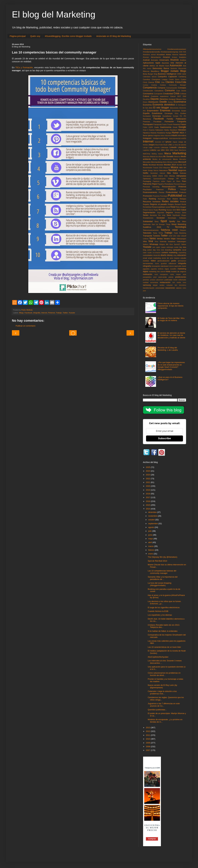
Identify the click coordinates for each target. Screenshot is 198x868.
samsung (147, 285)
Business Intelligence (167, 74)
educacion (182, 255)
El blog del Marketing (54, 14)
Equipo (184, 111)
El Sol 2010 (148, 108)
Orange (171, 179)
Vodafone (172, 241)
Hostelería (161, 133)
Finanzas (146, 121)
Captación (173, 77)
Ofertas (172, 176)
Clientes (170, 82)
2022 (148, 479)
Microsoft (182, 162)
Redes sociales (170, 201)
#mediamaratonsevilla (151, 52)
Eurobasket (147, 116)
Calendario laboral (150, 77)
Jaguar (175, 142)
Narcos (156, 170)
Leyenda (157, 147)
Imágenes (157, 136)
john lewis (182, 266)
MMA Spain (174, 150)
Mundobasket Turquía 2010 (153, 168)
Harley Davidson (171, 130)
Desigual (172, 99)
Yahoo (184, 244)
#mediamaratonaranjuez (177, 49)
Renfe (184, 204)
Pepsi (154, 184)
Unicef (184, 236)
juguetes (146, 269)
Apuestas (165, 63)
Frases (165, 124)
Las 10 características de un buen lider (164, 647)
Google (182, 127)
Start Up (155, 224)
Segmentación (149, 212)
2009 (148, 743)
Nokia (175, 173)
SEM (174, 210)
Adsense (175, 55)
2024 (148, 471)
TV (168, 227)
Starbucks (147, 224)
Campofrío (162, 77)
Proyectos (156, 196)
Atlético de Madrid (157, 66)
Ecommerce (180, 102)
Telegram (183, 230)
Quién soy (35, 36)
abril (150, 542)
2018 (148, 494)
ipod (176, 266)
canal (184, 250)
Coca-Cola (181, 82)
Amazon (166, 57)
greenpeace (182, 261)
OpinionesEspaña (159, 179)
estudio (183, 258)
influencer (172, 263)
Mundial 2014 (170, 165)
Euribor (183, 113)
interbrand (165, 266)
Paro (184, 181)
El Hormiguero (181, 105)
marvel (163, 272)
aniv (154, 247)
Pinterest (52, 313)
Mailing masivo (157, 154)
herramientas (148, 263)
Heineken (182, 130)
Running (162, 210)
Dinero (145, 102)
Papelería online (159, 181)
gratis (174, 261)
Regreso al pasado (158, 204)
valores (179, 288)
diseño (163, 255)
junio (151, 535)
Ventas (160, 239)
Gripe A (146, 130)
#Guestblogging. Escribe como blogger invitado (68, 36)
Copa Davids (181, 91)
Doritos (170, 102)
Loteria (153, 150)
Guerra (152, 130)
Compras (161, 88)
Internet (44, 313)
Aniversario (164, 60)
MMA (167, 150)
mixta (168, 271)
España (146, 113)
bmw (158, 250)
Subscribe (165, 438)
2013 (148, 728)
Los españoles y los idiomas (160, 615)
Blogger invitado (170, 71)
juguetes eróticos (157, 269)
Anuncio (174, 60)
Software (183, 218)
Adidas (169, 54)
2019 (148, 490)
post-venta (163, 277)
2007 (148, 750)
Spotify (172, 221)
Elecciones (174, 108)
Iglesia (150, 135)
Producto (183, 192)
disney (170, 255)
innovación (156, 266)
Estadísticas (157, 113)
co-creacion (157, 253)
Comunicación (172, 88)
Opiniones (147, 179)
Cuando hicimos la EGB (158, 611)
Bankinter (174, 68)
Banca (166, 68)
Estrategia (169, 113)
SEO (178, 210)
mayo (151, 539)
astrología (170, 247)
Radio (145, 199)
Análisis (183, 60)
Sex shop (162, 215)
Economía (147, 105)
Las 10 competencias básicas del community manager (162, 572)
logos (167, 269)
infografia (37, 313)
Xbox (171, 244)
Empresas (165, 110)
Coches (146, 85)
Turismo (156, 236)
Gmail (175, 127)
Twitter (65, 313)
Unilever (146, 239)
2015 (148, 505)
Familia (170, 119)
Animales (155, 60)
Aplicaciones (148, 63)
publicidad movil (171, 280)
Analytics (183, 57)
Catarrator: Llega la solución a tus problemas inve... (162, 692)
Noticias (183, 173)
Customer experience (160, 96)
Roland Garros (148, 210)
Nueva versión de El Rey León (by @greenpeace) (162, 686)
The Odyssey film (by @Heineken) (162, 557)
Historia (153, 133)
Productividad (172, 192)
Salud (184, 210)
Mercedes (147, 162)
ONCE (161, 176)
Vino (145, 241)
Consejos (182, 88)
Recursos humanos (152, 202)
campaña (177, 250)
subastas (170, 285)
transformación (149, 288)
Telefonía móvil (169, 230)
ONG (166, 176)
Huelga (168, 133)
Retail (173, 207)
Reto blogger (181, 207)
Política (172, 189)
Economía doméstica (164, 105)
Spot (164, 221)
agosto (151, 527)
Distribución (153, 102)
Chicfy (145, 82)
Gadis (157, 127)
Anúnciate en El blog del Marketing (114, 36)
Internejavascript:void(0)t (178, 138)
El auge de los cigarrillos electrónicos (164, 607)
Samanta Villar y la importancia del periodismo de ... (163, 578)
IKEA (182, 133)
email (145, 258)
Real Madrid (172, 199)
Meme (175, 159)
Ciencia (151, 82)
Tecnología (181, 227)
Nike (169, 173)
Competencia (150, 88)
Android (146, 60)
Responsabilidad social (161, 207)
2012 (148, 731)
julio (150, 531)
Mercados (183, 159)
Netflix (146, 173)
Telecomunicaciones (151, 230)
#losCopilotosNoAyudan (158, 657)
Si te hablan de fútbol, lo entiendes (162, 631)
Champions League (160, 79)
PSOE (184, 179)
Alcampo (146, 57)
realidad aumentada (150, 282)
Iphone (169, 142)
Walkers (146, 244)
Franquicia (158, 124)
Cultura (146, 96)
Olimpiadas (181, 176)
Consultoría (159, 91)
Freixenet (176, 124)
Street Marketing (179, 224)
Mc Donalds (168, 156)
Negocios (182, 170)
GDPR (151, 127)
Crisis (176, 93)
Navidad (173, 170)
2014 (148, 509)
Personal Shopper (180, 184)
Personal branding (151, 187)
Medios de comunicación (162, 159)
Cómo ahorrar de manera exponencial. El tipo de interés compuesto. (170, 306)
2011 (148, 735)
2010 (148, 739)
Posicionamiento (150, 192)
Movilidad (152, 165)
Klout (157, 145)
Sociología (172, 218)
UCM (170, 236)
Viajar (173, 239)
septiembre (153, 524)
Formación (169, 121)
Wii (167, 244)
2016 (148, 501)
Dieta (184, 99)
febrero (152, 550)
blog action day (149, 250)
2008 (148, 747)
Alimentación (156, 57)
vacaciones (170, 288)
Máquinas (167, 168)
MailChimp (147, 154)
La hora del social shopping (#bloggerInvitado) (159, 584)
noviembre (153, 516)
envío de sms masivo (171, 258)
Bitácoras (146, 71)
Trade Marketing (180, 233)
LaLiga (145, 147)
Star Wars (182, 221)
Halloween (159, 130)
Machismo (183, 150)
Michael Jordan (173, 162)
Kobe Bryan (163, 145)
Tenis (155, 233)
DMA (184, 96)
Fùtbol (145, 127)
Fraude (170, 124)
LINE (170, 145)
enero (151, 554)
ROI (185, 196)
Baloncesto (157, 68)
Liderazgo (165, 147)
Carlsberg (182, 77)
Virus (156, 242)
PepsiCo (161, 184)
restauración (165, 282)
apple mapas (161, 247)
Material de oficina (156, 157)
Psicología (164, 196)
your (144, 291)
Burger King (153, 74)
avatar (176, 247)
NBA (181, 167)
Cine (157, 82)
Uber (179, 236)
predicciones (181, 277)
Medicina (177, 157)
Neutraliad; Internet (158, 173)
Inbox (162, 136)
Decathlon (146, 99)
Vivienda (163, 241)
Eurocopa (157, 116)
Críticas (183, 94)
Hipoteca (146, 133)
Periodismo (169, 184)
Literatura (182, 147)
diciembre (153, 512)
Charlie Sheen (174, 80)
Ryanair (169, 210)
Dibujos (179, 99)
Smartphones (148, 218)
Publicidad (175, 195)
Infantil (174, 135)
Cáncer (173, 96)
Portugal (183, 190)
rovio (184, 282)
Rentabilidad (147, 207)
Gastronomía (166, 127)
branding (169, 250)
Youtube (72, 313)
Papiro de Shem (174, 181)
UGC (175, 236)
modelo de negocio (179, 271)
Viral (151, 241)
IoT (163, 142)
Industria (168, 136)
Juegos (151, 145)
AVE (185, 52)
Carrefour (147, 79)
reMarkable (182, 280)
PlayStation (147, 189)
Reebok (183, 202)
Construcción (148, 91)
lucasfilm (173, 269)
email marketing (154, 258)
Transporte (148, 236)
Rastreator (162, 199)
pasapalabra (147, 277)
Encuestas (176, 111)
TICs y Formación (24, 68)
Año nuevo (147, 68)
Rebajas (183, 199)
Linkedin (173, 147)
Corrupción (158, 94)
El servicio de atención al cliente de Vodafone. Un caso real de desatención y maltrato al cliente (171, 335)
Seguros (169, 212)
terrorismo (183, 285)
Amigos (175, 57)
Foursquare (148, 124)
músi (156, 274)
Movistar (160, 165)
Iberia (145, 135)
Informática (182, 135)
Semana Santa (180, 213)
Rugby (156, 210)
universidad (160, 288)
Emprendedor (153, 111)
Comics (163, 85)
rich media (177, 282)
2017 (148, 497)
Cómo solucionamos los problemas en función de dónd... (164, 674)
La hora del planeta (179, 145)
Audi (167, 66)
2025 (148, 467)
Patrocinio (147, 184)
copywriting (182, 253)
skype (155, 285)
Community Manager (178, 85)
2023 (148, 475)
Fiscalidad (157, 121)
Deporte (155, 99)
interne (172, 266)
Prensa (161, 192)
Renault (178, 204)
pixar (155, 277)
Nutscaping (147, 176)
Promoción (148, 196)
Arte (172, 63)
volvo (184, 288)
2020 (181, 52)
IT (185, 133)
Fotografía (182, 121)
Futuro (183, 124)
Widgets (162, 244)
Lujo (158, 150)
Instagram (147, 138)
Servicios (153, 215)
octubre (152, 520)
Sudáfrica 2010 (152, 227)
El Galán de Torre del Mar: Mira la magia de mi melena (171, 319)
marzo (151, 546)
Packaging (147, 181)
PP (178, 179)
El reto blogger (161, 108)
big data (183, 247)
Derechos (164, 99)
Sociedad (160, 218)
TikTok (161, 233)
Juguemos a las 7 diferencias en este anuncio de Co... (164, 705)
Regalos (146, 204)
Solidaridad (148, 221)
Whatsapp (154, 244)
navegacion (164, 274)
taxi (176, 285)
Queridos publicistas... (157, 710)
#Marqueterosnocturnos (152, 49)
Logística (146, 150)
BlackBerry (155, 71)
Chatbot (183, 80)
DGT (179, 96)
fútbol (153, 261)
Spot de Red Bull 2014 (157, 561)
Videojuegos (181, 239)
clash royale (147, 253)
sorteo (162, 285)
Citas (163, 82)
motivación (148, 274)
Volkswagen (181, 241)
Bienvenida (182, 68)
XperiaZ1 (177, 244)
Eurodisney (167, 116)
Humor (175, 133)
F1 (181, 116)
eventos (146, 261)
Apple (158, 63)
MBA (163, 150)
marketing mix (154, 271)
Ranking (152, 199)
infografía (147, 266)
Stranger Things (165, 224)
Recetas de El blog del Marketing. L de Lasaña (168, 349)
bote (163, 250)
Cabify (184, 74)
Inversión (158, 142)
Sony (157, 221)
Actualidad (161, 54)
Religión (171, 204)
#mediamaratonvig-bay (169, 52)
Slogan (184, 215)
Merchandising (157, 162)
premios (146, 280)
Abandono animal (149, 55)
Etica (176, 113)
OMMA (155, 176)
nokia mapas (175, 274)
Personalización (169, 187)
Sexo (169, 215)
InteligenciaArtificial (160, 138)
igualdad (164, 264)
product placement (157, 280)
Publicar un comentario (26, 326)
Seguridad (161, 213)
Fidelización (181, 119)
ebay (175, 255)
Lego (151, 147)
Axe (185, 66)
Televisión (147, 233)
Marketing (179, 153)
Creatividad (168, 94)
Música (174, 167)
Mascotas (146, 157)
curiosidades (148, 255)
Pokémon (160, 189)
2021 (148, 482)
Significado (176, 215)
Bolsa (145, 74)
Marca (168, 153)
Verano (167, 239)
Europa (176, 116)
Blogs (21, 313)
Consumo (170, 90)
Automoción (176, 65)
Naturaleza (164, 170)
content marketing (169, 252)
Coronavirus (148, 94)
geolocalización (163, 261)
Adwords (183, 54)
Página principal (18, 36)
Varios (153, 238)
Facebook (28, 313)
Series (146, 215)
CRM (179, 74)
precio (171, 277)
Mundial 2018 (181, 165)
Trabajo (59, 313)
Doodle (163, 102)
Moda (145, 165)
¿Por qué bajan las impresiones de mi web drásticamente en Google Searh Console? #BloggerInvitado (171, 366)
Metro (165, 162)
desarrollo (157, 255)
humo (157, 264)
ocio (185, 274)
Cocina (154, 85)
